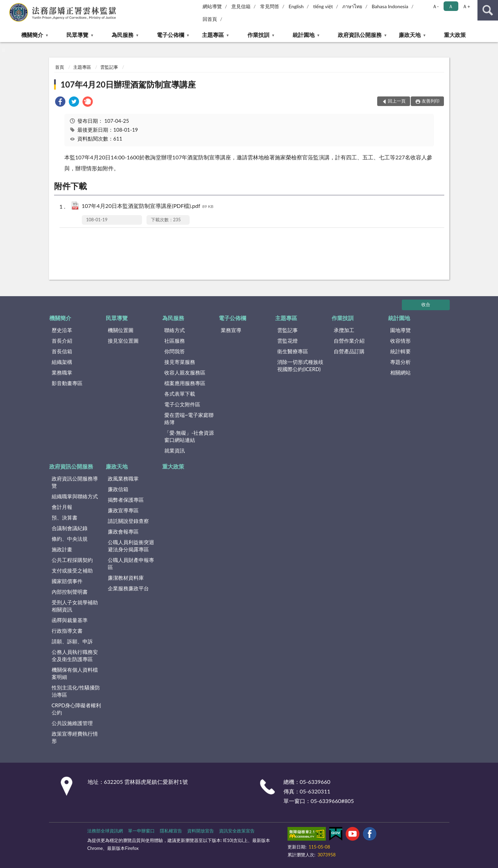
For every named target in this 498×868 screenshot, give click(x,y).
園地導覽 (400, 330)
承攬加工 (344, 330)
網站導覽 (212, 6)
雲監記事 (109, 67)
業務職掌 (62, 372)
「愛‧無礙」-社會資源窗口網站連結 (189, 436)
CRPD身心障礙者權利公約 (76, 709)
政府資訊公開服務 (360, 35)
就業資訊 (175, 450)
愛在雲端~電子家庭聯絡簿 (189, 418)
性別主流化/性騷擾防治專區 (76, 691)
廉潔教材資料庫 (126, 578)
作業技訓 (258, 35)
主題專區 (213, 35)
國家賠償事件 (67, 581)
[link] (60, 102)
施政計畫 (62, 549)
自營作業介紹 (349, 341)
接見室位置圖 (123, 341)
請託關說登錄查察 (128, 521)
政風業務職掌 (123, 478)
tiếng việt (323, 6)
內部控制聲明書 (70, 592)
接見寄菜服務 (180, 362)
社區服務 (175, 341)
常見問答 (270, 6)
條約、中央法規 (70, 539)
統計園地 (304, 35)
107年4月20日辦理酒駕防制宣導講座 (128, 84)
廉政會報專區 (123, 531)
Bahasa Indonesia (390, 6)
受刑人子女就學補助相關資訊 (75, 606)
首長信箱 (62, 351)
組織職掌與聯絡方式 (75, 496)
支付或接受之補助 (72, 570)
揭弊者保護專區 (126, 500)
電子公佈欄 (170, 35)
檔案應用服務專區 (185, 383)
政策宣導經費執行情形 (75, 737)
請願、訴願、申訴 (72, 641)
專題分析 (400, 362)
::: (5, 5)
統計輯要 (400, 351)
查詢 (488, 10)
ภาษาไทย (352, 6)
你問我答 (175, 351)
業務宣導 (231, 330)
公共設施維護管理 (72, 723)
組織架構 (62, 362)
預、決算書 (65, 517)
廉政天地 (410, 35)
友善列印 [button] (431, 101)
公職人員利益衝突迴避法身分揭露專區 (131, 546)
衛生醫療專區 (293, 351)
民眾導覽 (77, 35)
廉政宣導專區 (123, 510)
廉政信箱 (118, 489)
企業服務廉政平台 (128, 588)
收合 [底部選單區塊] (426, 304)
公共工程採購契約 (72, 560)
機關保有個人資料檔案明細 (75, 673)
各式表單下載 (180, 394)
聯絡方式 (175, 330)
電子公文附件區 (182, 404)
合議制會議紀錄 (70, 528)
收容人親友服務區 (185, 372)
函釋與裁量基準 (70, 620)
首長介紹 (62, 341)
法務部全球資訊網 (105, 831)
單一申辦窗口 (141, 831)
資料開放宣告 (201, 831)
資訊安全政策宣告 (237, 831)
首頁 (60, 67)
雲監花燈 (288, 341)
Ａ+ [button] (466, 6)
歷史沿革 (62, 330)
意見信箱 (241, 6)
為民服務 (123, 35)
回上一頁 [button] (397, 101)
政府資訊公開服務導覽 (75, 482)
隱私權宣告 (171, 831)
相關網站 (400, 372)
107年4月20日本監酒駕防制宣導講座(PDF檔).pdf (148, 206)
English (296, 6)
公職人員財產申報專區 (131, 563)
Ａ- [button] (436, 6)
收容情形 (400, 341)
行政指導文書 (67, 631)
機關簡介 (32, 35)
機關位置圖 (121, 330)
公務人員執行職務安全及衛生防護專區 (75, 655)
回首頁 (210, 19)
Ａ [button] (451, 6)
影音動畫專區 (67, 383)
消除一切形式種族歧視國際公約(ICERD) (300, 365)
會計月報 (62, 507)
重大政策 (455, 35)
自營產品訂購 (349, 351)
